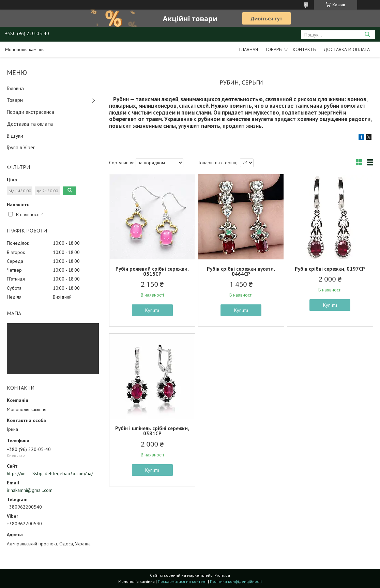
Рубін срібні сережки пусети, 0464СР (241, 271)
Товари (15, 100)
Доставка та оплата (30, 124)
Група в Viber (21, 147)
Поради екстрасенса (31, 112)
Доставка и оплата (347, 49)
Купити (152, 310)
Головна (15, 88)
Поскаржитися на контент (182, 581)
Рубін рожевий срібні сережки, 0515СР (152, 271)
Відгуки (15, 136)
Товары (274, 49)
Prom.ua (222, 575)
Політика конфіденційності (236, 581)
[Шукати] (367, 35)
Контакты (305, 49)
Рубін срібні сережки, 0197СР (330, 269)
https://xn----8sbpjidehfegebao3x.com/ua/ (50, 473)
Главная (249, 49)
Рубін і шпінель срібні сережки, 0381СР (152, 431)
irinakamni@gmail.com (30, 490)
